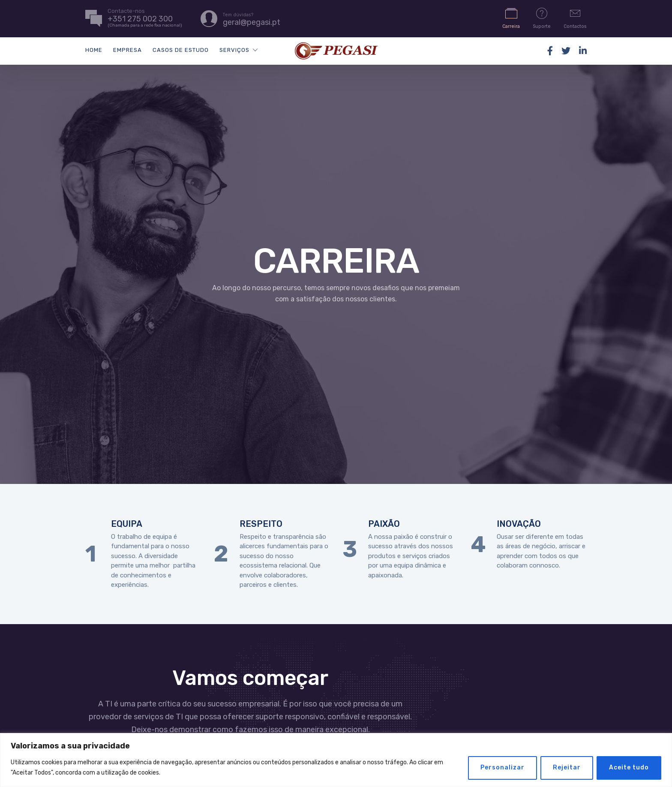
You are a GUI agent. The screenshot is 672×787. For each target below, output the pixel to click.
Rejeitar (567, 767)
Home (94, 50)
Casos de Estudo (181, 50)
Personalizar (502, 767)
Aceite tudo (629, 767)
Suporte (542, 18)
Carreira (511, 18)
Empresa (127, 50)
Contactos (575, 18)
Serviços (234, 50)
